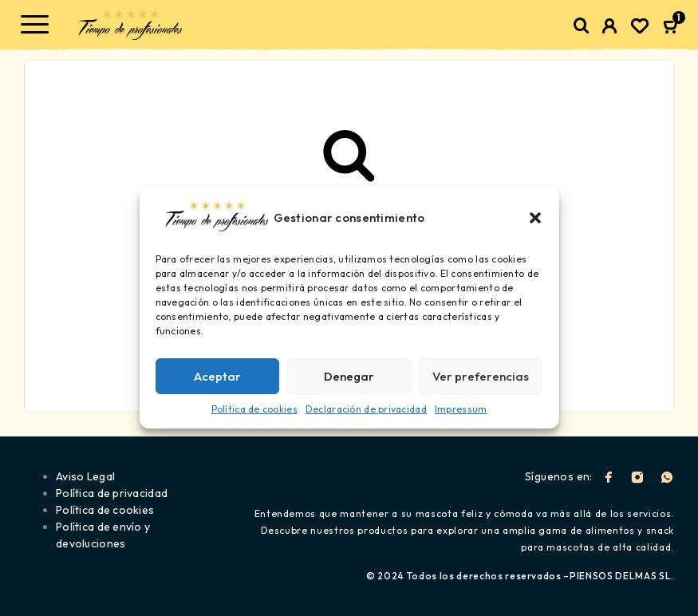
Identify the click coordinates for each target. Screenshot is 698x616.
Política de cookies (254, 409)
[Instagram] (637, 477)
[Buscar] (582, 26)
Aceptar (217, 376)
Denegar (349, 376)
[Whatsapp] (667, 477)
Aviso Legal (85, 476)
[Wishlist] (640, 28)
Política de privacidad (112, 493)
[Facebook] (609, 477)
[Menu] (34, 24)
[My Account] (610, 28)
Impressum (461, 409)
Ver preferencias (481, 376)
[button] (535, 218)
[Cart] (672, 27)
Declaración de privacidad (366, 409)
